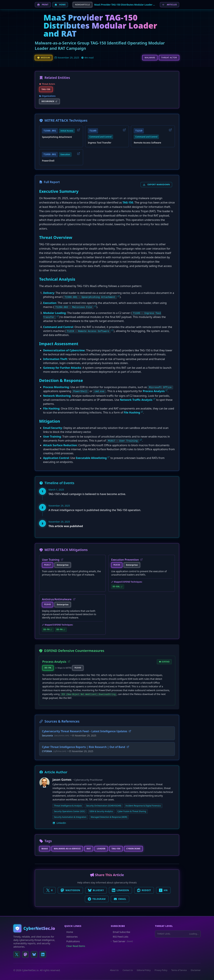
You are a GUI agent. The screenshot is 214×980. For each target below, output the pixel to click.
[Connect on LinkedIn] (43, 954)
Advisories (71, 937)
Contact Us (128, 970)
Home (69, 932)
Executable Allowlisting (91, 458)
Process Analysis (154, 391)
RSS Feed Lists (120, 937)
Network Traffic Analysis (136, 400)
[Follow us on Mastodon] (25, 954)
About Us (114, 970)
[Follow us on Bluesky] (34, 954)
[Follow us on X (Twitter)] (17, 954)
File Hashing (132, 412)
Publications (72, 941)
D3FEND (164, 662)
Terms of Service (179, 970)
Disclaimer (196, 970)
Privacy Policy (161, 970)
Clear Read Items (75, 946)
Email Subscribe (121, 932)
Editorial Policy (144, 970)
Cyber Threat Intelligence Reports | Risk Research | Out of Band (86, 747)
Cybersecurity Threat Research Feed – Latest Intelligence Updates (87, 731)
